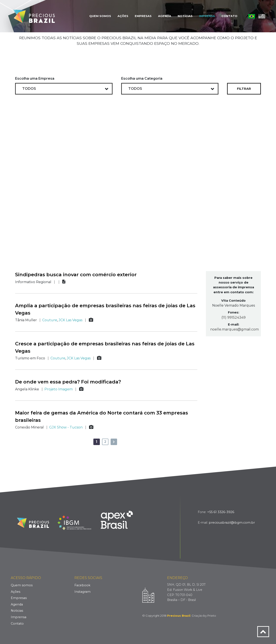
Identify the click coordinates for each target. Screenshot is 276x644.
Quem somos (22, 585)
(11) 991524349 (234, 317)
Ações (123, 16)
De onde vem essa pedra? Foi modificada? (68, 382)
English (262, 16)
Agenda (165, 16)
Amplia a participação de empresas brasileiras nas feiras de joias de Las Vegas (105, 309)
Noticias (17, 611)
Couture (50, 320)
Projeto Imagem (59, 389)
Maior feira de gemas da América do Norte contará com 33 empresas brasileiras (102, 416)
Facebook (82, 585)
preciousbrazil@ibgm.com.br (232, 523)
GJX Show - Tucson (66, 427)
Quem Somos (100, 16)
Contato (229, 16)
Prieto (212, 616)
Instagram (82, 592)
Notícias (185, 16)
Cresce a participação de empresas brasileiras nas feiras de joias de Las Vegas (105, 347)
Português (252, 16)
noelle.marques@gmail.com (233, 329)
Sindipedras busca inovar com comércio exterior (76, 275)
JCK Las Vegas (71, 320)
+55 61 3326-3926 (221, 512)
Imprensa (207, 16)
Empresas (143, 16)
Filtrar (244, 89)
